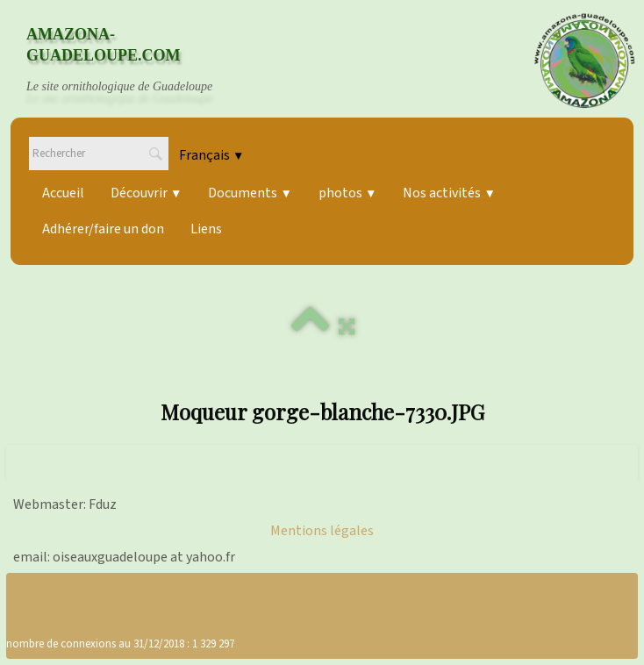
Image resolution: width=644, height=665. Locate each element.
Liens (206, 229)
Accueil (63, 193)
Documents (250, 193)
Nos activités (449, 193)
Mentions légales (322, 531)
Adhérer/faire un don (103, 229)
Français (211, 155)
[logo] (136, 61)
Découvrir (146, 193)
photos (347, 193)
